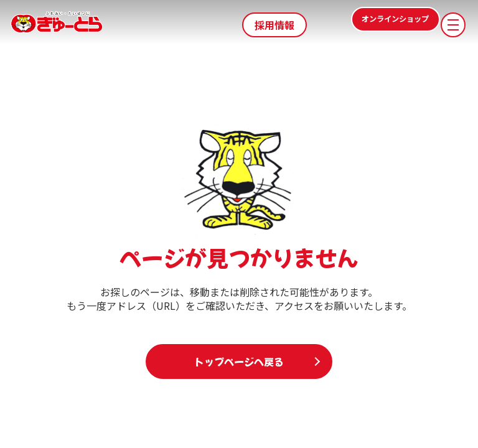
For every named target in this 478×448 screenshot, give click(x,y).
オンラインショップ (371, 25)
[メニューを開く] (453, 25)
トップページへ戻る (239, 362)
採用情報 (274, 25)
